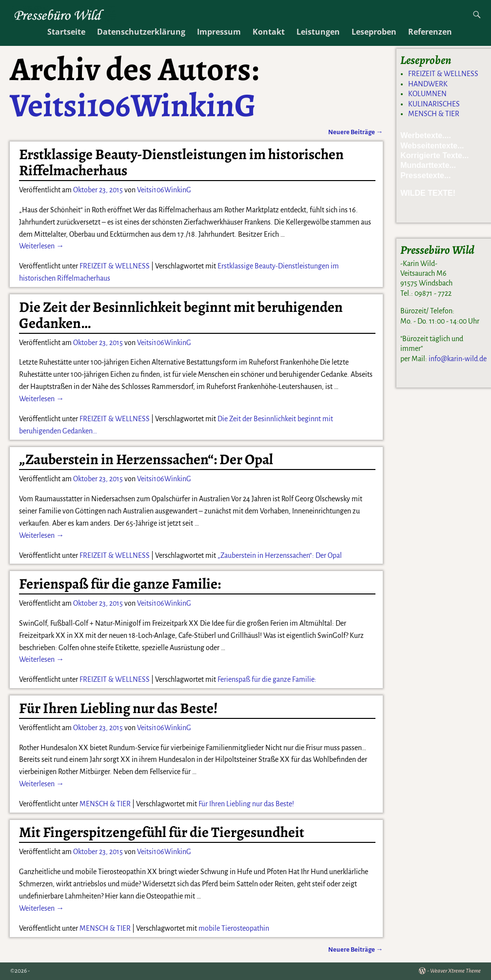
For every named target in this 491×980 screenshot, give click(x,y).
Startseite (66, 32)
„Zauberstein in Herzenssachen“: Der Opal (146, 459)
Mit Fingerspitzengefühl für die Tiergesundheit (162, 832)
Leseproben (374, 32)
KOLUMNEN (427, 94)
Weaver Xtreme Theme (455, 971)
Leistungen (318, 32)
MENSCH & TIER (105, 804)
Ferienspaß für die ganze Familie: (120, 584)
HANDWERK (428, 84)
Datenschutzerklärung (141, 32)
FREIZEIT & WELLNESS (115, 266)
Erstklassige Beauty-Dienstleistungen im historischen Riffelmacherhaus (181, 162)
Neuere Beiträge (355, 132)
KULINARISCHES (434, 104)
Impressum (219, 32)
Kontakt (269, 32)
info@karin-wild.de (458, 359)
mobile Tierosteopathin (234, 928)
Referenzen (430, 32)
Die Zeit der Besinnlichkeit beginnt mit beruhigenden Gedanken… (181, 315)
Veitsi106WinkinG (133, 105)
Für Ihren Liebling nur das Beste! (118, 708)
